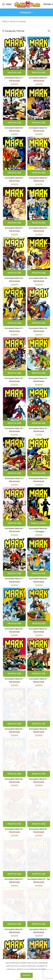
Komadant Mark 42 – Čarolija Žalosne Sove (39, 429)
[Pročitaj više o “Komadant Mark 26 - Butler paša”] (14, 824)
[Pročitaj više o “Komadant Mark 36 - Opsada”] (39, 574)
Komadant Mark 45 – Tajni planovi (14, 379)
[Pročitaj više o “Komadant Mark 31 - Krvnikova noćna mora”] (39, 674)
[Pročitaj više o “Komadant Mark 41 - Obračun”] (14, 473)
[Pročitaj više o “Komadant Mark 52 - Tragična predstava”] (39, 173)
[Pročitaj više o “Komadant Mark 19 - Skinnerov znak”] (39, 974)
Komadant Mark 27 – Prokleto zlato (39, 780)
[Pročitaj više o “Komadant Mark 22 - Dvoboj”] (14, 924)
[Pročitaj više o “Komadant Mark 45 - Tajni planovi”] (14, 373)
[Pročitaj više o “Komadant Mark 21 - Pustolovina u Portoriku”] (39, 924)
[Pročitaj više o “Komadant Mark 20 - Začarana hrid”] (14, 974)
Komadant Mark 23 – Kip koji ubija (39, 880)
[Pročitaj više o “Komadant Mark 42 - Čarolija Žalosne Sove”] (39, 423)
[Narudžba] (49, 31)
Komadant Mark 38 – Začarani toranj (39, 529)
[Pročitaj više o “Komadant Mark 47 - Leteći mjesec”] (14, 323)
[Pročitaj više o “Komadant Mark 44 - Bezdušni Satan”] (39, 373)
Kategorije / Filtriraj (15, 31)
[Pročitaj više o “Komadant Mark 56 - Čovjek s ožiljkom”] (39, 73)
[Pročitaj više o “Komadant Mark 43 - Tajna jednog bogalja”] (14, 423)
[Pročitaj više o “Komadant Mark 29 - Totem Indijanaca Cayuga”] (39, 724)
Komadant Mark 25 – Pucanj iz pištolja (39, 830)
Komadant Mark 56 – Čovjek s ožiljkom (39, 79)
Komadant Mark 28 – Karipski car (14, 780)
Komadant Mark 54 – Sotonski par (39, 129)
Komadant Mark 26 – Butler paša (14, 830)
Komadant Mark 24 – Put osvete (14, 880)
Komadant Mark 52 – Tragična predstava (39, 179)
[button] (39, 523)
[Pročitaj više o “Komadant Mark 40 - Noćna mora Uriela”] (39, 473)
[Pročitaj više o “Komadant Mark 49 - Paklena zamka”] (14, 273)
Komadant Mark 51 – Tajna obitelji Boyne (14, 229)
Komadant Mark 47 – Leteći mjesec (14, 329)
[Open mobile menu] (7, 4)
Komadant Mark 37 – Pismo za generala (14, 580)
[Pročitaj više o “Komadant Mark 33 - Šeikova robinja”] (14, 674)
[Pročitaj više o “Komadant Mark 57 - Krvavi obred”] (14, 73)
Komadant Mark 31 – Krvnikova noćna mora (39, 680)
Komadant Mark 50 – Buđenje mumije (39, 229)
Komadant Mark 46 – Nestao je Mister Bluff (39, 329)
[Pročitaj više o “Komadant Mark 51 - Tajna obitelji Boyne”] (14, 223)
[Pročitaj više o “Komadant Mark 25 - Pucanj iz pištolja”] (39, 824)
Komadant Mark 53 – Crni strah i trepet (14, 179)
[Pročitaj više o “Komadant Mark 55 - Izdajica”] (14, 123)
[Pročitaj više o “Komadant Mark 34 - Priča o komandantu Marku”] (39, 624)
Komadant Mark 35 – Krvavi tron (14, 630)
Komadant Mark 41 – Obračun (14, 479)
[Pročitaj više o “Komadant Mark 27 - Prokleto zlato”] (39, 774)
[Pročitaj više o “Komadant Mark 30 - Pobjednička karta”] (14, 724)
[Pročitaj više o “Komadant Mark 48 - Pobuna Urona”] (39, 273)
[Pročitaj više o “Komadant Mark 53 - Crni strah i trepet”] (14, 173)
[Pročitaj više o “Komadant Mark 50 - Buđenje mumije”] (39, 223)
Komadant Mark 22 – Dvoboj (14, 930)
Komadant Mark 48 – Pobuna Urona (39, 279)
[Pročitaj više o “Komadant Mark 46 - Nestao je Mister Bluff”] (39, 323)
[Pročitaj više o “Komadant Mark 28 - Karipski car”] (14, 774)
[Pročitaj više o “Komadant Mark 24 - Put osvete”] (14, 874)
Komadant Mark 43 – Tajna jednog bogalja (14, 429)
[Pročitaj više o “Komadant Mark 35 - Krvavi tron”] (14, 624)
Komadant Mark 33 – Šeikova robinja (14, 680)
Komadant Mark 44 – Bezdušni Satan (39, 379)
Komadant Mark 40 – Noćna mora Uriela (39, 479)
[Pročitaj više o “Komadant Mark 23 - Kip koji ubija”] (39, 874)
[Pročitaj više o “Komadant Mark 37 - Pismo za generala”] (14, 574)
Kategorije (25, 12)
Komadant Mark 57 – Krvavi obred (14, 79)
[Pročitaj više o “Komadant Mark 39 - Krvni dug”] (14, 523)
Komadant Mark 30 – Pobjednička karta (14, 730)
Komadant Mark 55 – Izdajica (14, 129)
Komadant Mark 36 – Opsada (39, 580)
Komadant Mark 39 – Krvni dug (14, 529)
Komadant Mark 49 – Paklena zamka (14, 279)
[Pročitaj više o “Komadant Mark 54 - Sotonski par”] (39, 123)
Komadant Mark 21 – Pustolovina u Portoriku (39, 930)
